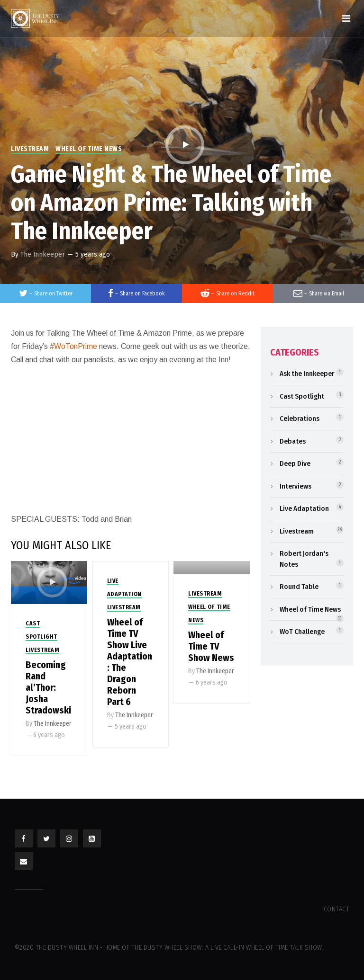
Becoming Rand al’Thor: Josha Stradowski (48, 687)
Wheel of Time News (89, 149)
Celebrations (300, 419)
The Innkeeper (43, 254)
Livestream (30, 149)
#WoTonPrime (73, 346)
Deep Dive (295, 463)
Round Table (299, 587)
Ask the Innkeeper (307, 374)
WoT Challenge (302, 632)
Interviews (296, 486)
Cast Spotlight (302, 396)
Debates (293, 441)
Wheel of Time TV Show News (211, 646)
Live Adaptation (304, 508)
